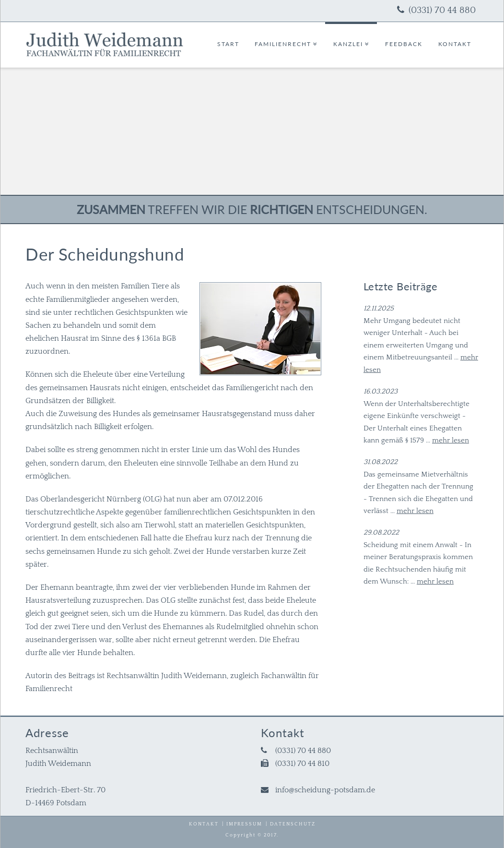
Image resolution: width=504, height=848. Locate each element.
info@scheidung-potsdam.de (325, 790)
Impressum (244, 824)
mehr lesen (451, 440)
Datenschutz (293, 824)
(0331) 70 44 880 (442, 10)
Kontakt (204, 824)
